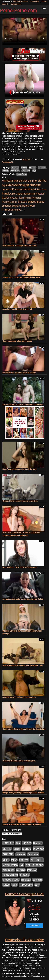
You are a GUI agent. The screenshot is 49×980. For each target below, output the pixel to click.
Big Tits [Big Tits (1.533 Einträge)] (42, 181)
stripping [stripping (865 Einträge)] (17, 206)
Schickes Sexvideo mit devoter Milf (18, 309)
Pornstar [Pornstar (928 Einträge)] (36, 198)
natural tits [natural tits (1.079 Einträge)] (16, 198)
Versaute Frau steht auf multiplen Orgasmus (22, 824)
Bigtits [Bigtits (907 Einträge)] (5, 185)
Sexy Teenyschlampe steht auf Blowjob (20, 469)
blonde (24, 168)
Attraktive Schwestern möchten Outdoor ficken (23, 599)
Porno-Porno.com (18, 10)
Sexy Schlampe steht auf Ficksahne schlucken (23, 405)
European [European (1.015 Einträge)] (18, 189)
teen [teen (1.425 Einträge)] (32, 206)
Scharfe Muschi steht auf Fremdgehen (19, 697)
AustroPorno (22, 174)
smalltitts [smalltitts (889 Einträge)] (7, 206)
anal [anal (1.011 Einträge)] (16, 181)
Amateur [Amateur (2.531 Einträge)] (8, 181)
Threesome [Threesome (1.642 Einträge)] (9, 210)
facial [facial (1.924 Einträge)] (27, 189)
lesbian (5, 171)
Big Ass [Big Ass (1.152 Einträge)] (23, 181)
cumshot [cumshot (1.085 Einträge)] (7, 189)
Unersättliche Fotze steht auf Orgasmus (20, 567)
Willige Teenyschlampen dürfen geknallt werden (23, 793)
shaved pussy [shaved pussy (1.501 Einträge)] (36, 202)
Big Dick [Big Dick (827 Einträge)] (32, 181)
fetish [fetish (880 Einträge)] (34, 189)
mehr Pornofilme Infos (11, 154)
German (42, 168)
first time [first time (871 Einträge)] (42, 189)
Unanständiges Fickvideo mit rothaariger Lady (23, 665)
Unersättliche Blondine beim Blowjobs (19, 373)
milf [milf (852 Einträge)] (33, 194)
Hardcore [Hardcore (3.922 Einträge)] (8, 193)
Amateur (15, 168)
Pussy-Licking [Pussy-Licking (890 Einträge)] (10, 202)
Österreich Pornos (21, 1)
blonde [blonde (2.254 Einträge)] (14, 185)
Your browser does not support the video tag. (24, 31)
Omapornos (16, 4)
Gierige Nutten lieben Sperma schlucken (20, 501)
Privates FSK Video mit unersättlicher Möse (21, 277)
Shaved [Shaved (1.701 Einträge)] (22, 202)
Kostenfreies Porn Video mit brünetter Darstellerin (24, 729)
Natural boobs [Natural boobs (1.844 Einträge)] (34, 865)
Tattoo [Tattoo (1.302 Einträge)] (25, 206)
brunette (33, 168)
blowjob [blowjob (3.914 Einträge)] (24, 185)
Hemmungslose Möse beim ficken (17, 341)
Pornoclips (35, 1)
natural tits (15, 171)
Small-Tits (26, 171)
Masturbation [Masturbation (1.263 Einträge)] (23, 194)
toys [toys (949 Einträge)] (19, 210)
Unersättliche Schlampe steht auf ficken (20, 245)
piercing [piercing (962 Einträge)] (27, 198)
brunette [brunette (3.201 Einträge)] (35, 185)
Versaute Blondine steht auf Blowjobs (19, 761)
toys (34, 171)
